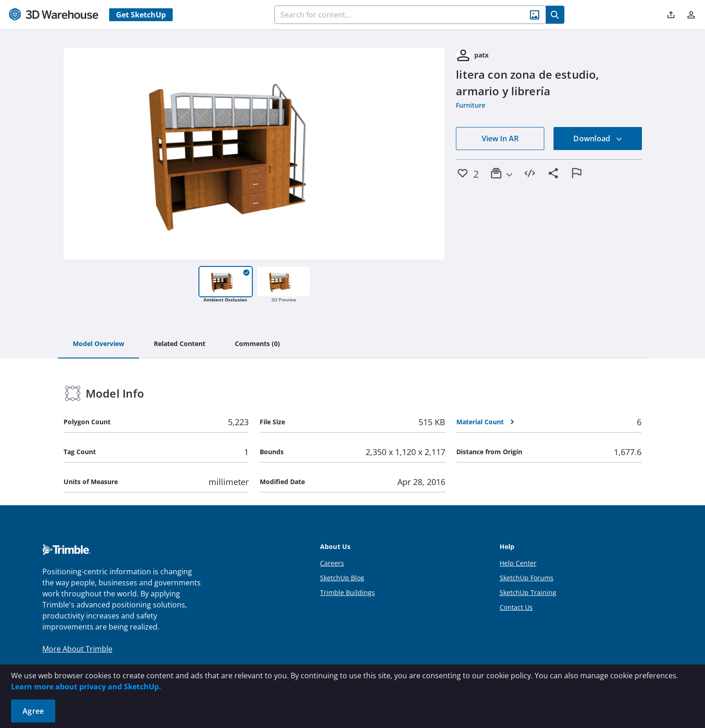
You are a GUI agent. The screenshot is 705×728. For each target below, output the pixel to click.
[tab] (99, 344)
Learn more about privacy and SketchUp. (86, 687)
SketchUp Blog (342, 578)
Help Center (518, 563)
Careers (332, 563)
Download (598, 139)
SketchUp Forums (527, 578)
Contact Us (516, 607)
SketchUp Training (528, 592)
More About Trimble (77, 649)
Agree (33, 711)
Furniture (471, 105)
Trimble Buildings (347, 592)
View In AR (500, 139)
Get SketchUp (141, 15)
